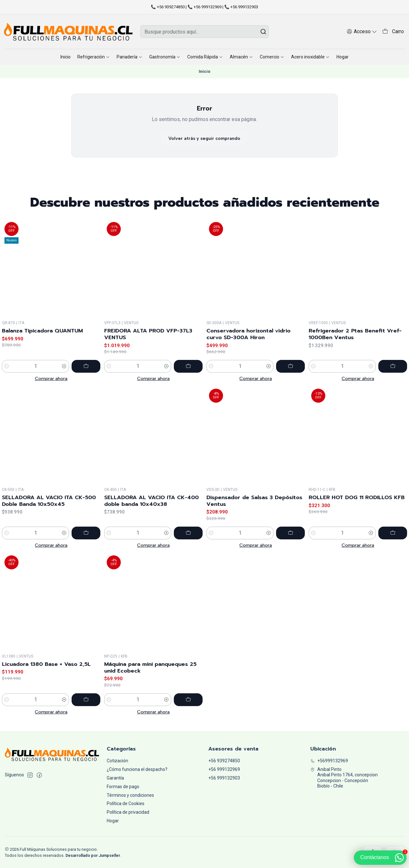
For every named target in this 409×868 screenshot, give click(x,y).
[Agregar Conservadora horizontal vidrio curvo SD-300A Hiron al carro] (290, 380)
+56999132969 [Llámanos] (329, 761)
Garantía (115, 778)
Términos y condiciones (130, 795)
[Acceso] (362, 31)
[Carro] (393, 32)
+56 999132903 (224, 778)
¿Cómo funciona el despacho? (137, 769)
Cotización (117, 761)
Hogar (113, 821)
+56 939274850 (224, 761)
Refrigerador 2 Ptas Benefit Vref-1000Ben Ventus (355, 356)
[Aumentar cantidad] (64, 370)
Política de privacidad (128, 812)
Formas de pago (123, 787)
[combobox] (205, 32)
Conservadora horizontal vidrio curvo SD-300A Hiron (248, 347)
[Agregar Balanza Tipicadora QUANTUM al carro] (86, 370)
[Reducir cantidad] (7, 370)
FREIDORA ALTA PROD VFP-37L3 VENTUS (148, 342)
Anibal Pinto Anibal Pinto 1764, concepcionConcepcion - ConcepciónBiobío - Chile (344, 778)
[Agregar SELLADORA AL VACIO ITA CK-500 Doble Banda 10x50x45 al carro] (86, 563)
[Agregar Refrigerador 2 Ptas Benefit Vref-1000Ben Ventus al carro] (393, 388)
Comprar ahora (51, 382)
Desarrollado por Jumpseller (93, 855)
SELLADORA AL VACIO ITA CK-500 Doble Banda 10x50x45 (49, 530)
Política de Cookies (126, 803)
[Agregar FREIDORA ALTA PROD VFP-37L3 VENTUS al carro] (188, 374)
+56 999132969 (224, 769)
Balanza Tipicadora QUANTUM (42, 335)
